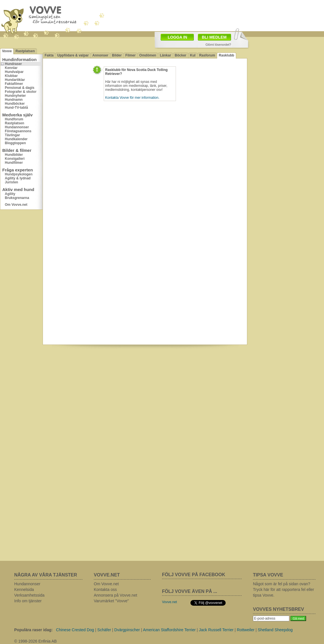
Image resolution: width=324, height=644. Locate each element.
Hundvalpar (14, 72)
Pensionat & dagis (20, 88)
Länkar (165, 55)
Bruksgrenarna (17, 198)
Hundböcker (15, 104)
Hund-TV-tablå (16, 108)
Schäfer (104, 630)
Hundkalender (16, 139)
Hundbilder (14, 155)
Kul (193, 55)
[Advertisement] (283, 125)
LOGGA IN (177, 37)
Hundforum (14, 119)
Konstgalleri (15, 159)
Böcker (181, 55)
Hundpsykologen (19, 174)
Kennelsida (24, 590)
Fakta (49, 55)
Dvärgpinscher (127, 630)
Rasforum (207, 55)
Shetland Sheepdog (275, 630)
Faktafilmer (14, 84)
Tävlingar (12, 135)
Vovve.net (170, 602)
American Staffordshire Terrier (169, 630)
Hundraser (13, 64)
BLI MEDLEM (214, 37)
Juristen (12, 182)
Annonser (100, 55)
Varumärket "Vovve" (111, 601)
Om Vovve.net (16, 205)
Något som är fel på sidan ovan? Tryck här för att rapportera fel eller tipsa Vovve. (283, 590)
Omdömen (148, 55)
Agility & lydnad (18, 178)
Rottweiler (246, 630)
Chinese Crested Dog (75, 630)
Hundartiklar (15, 80)
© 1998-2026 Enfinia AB (36, 641)
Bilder (117, 55)
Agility (10, 194)
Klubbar (11, 76)
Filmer (130, 55)
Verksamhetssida (29, 595)
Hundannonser (17, 127)
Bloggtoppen (15, 143)
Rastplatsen (25, 51)
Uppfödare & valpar (73, 55)
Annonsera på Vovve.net (116, 595)
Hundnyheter (15, 96)
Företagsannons (18, 131)
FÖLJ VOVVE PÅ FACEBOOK (194, 575)
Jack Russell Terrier (216, 630)
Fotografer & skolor (21, 92)
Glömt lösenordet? (218, 45)
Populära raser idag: (33, 630)
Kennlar (11, 68)
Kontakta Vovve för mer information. (132, 98)
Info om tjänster (28, 601)
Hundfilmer (14, 163)
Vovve (7, 51)
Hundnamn (14, 100)
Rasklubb (227, 55)
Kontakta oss (105, 590)
